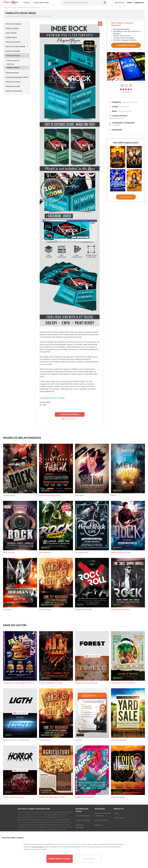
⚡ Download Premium (126, 45)
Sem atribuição (70, 419)
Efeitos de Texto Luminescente (16, 740)
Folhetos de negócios (13, 24)
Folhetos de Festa (12, 73)
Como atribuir (115, 125)
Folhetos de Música (13, 56)
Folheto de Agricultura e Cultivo (52, 797)
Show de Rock (45, 552)
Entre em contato (101, 820)
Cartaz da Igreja (118, 797)
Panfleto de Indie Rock (121, 610)
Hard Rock (79, 495)
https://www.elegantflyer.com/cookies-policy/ (57, 847)
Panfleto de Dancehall (84, 797)
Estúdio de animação (41, 3)
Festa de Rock (9, 495)
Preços (116, 813)
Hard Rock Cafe (82, 552)
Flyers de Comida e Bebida (15, 47)
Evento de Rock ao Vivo (121, 552)
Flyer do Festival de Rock (49, 495)
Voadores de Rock (130, 102)
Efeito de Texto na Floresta (86, 683)
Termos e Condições (83, 820)
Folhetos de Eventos (13, 42)
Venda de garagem (119, 740)
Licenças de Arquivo (83, 816)
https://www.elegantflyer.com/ (71, 844)
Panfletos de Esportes (14, 91)
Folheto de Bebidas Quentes (51, 683)
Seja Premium (126, 197)
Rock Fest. (7, 610)
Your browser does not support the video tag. (126, 66)
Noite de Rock (45, 610)
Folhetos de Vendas (13, 86)
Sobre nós (98, 825)
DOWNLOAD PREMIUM (70, 414)
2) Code (43, 405)
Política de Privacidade (80, 826)
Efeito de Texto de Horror (14, 797)
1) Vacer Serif (45, 402)
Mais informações (117, 118)
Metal (113, 495)
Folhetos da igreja (12, 28)
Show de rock (9, 552)
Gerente (78, 740)
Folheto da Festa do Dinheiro (123, 683)
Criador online (119, 818)
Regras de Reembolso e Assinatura (103, 814)
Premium (120, 3)
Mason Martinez (125, 111)
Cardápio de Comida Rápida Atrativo (18, 683)
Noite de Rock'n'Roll (84, 610)
